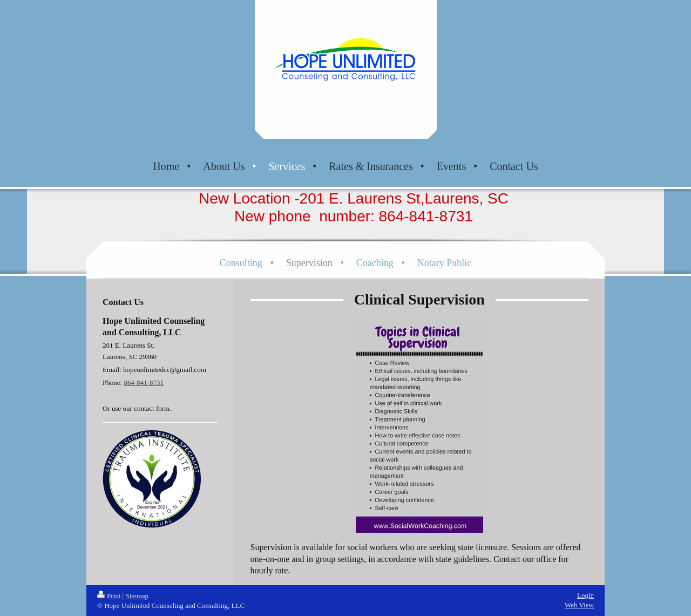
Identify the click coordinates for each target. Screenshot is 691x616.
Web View (579, 605)
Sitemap (137, 596)
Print (109, 596)
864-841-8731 (144, 383)
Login (585, 595)
